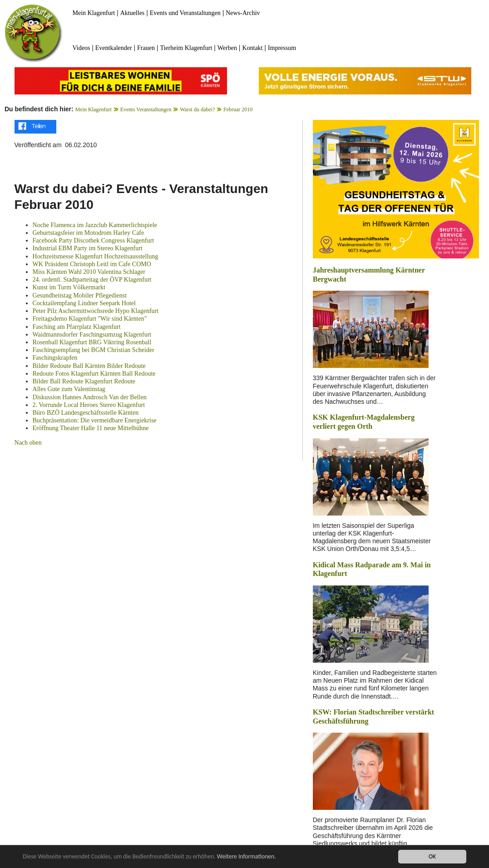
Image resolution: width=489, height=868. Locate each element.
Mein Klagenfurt (94, 13)
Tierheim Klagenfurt (186, 48)
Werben (227, 48)
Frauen (146, 48)
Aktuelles (133, 13)
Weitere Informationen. (247, 857)
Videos (81, 48)
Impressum (282, 48)
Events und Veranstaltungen (185, 13)
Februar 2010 (238, 109)
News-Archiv (243, 13)
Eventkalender (114, 48)
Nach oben (28, 443)
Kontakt (252, 48)
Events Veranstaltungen (146, 109)
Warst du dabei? (197, 109)
